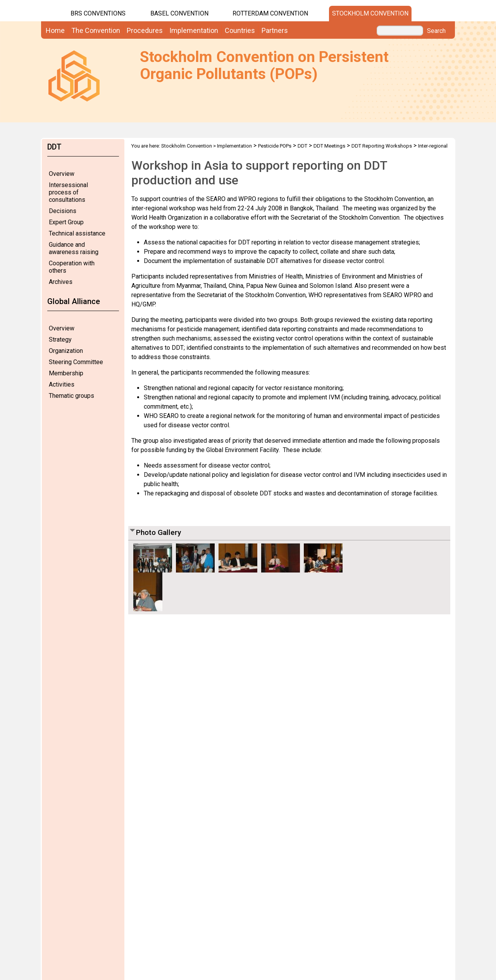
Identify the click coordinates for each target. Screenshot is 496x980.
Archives (61, 282)
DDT (302, 146)
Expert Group (66, 222)
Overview (62, 174)
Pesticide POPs (275, 146)
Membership (66, 373)
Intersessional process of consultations (68, 192)
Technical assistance (77, 233)
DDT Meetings (329, 146)
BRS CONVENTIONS (98, 13)
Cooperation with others (72, 267)
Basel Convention (179, 13)
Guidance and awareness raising (74, 248)
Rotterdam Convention (270, 13)
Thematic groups (71, 396)
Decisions (63, 211)
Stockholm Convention (370, 13)
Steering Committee (76, 362)
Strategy (60, 340)
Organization (66, 351)
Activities (62, 384)
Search (436, 31)
